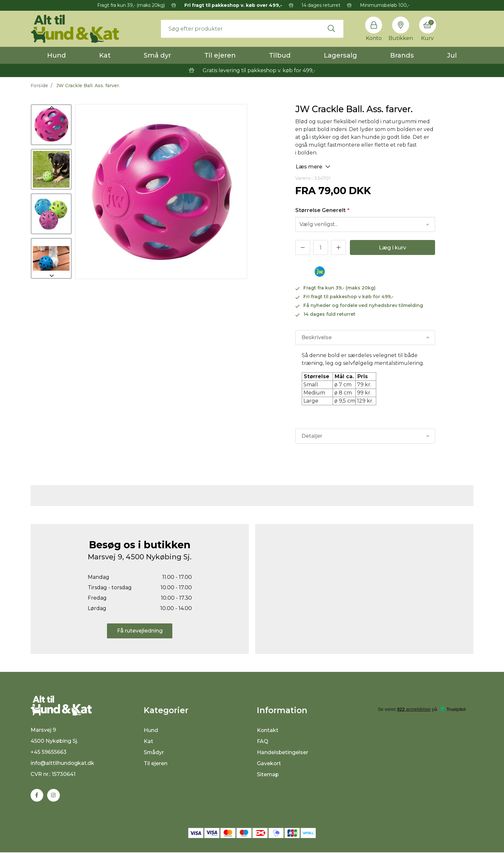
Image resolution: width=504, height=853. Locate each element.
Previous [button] (51, 107)
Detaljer (312, 436)
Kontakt (268, 730)
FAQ (263, 741)
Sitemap (268, 774)
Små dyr (157, 55)
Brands (402, 55)
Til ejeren (220, 55)
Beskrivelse (317, 337)
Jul (452, 55)
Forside (39, 86)
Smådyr (154, 752)
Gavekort (269, 763)
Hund (57, 55)
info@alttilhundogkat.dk (63, 764)
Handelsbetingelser (283, 752)
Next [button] (51, 276)
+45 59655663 (49, 753)
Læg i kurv (392, 248)
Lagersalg (340, 55)
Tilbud (280, 55)
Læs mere (313, 166)
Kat (105, 55)
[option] (51, 125)
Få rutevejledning (140, 631)
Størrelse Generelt (322, 210)
